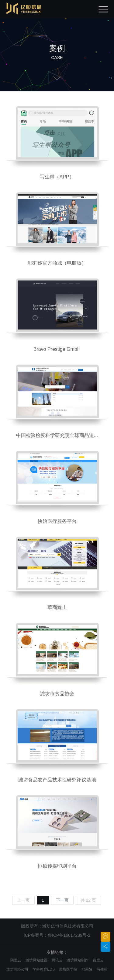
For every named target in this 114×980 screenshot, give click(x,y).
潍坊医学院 (68, 969)
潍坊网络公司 (17, 969)
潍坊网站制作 (78, 960)
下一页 (62, 900)
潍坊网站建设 (36, 960)
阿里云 (16, 960)
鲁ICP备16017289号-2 (69, 935)
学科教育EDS (44, 969)
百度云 (98, 960)
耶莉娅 (87, 969)
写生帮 (102, 969)
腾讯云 (57, 960)
